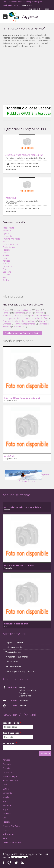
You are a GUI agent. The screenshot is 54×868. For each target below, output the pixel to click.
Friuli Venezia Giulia (11, 244)
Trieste (6, 310)
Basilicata (7, 272)
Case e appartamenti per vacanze (20, 671)
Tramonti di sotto (11, 321)
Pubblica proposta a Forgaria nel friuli (21, 333)
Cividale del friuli (41, 318)
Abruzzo (6, 261)
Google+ (9, 863)
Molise (6, 264)
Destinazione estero (12, 842)
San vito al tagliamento (25, 324)
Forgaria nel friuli (13, 318)
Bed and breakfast (14, 666)
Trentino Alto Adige (11, 239)
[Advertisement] (26, 76)
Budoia (27, 318)
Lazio (5, 258)
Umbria (6, 253)
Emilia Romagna (10, 247)
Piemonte (7, 231)
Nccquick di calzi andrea (16, 624)
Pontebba (7, 315)
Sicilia (5, 277)
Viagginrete (30, 16)
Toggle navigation (5, 17)
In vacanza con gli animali (17, 657)
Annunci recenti (12, 662)
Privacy (22, 687)
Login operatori (32, 9)
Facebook (3, 863)
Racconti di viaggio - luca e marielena (23, 507)
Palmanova (19, 326)
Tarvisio (6, 313)
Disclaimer (24, 693)
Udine (38, 310)
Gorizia (42, 321)
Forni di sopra (21, 315)
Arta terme (19, 313)
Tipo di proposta (12, 733)
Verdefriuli (11, 198)
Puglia (5, 269)
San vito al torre (29, 321)
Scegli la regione (12, 723)
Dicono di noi (25, 696)
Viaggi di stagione (13, 652)
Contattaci (45, 9)
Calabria (6, 275)
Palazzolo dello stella (40, 315)
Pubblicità (23, 706)
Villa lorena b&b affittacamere (19, 565)
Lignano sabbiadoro (22, 310)
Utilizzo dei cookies (27, 690)
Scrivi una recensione (15, 647)
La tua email (10, 743)
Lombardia (8, 236)
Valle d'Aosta (8, 228)
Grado (30, 313)
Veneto (6, 242)
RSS (23, 863)
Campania (7, 266)
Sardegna (7, 280)
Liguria (6, 233)
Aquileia (40, 313)
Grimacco (7, 324)
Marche (6, 255)
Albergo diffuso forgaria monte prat (24, 155)
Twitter (16, 863)
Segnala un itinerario (14, 642)
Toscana (7, 250)
